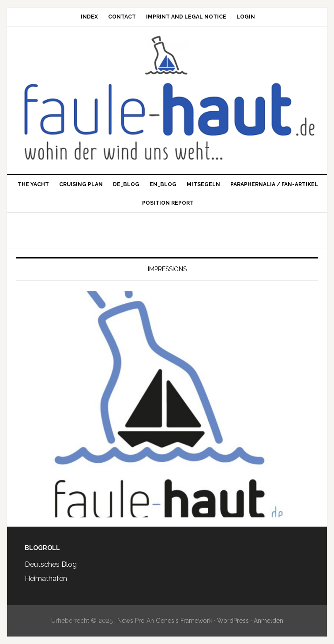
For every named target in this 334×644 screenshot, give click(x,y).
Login (246, 17)
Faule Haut (167, 55)
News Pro (131, 621)
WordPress (233, 621)
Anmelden (268, 621)
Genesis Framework (184, 621)
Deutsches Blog (51, 564)
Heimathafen (46, 578)
